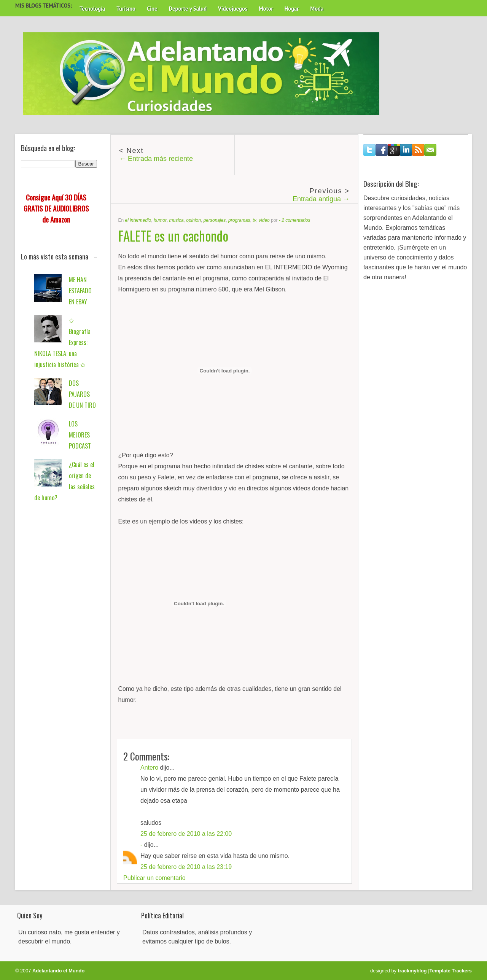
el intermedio (138, 220)
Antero (149, 768)
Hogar (292, 9)
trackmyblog (412, 971)
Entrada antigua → (321, 199)
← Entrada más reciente (156, 159)
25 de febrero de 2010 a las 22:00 (186, 834)
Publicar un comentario (154, 878)
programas (239, 220)
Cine (152, 9)
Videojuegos (233, 9)
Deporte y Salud (188, 9)
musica (177, 220)
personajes (215, 220)
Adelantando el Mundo (58, 971)
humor (160, 220)
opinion (193, 220)
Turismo (126, 9)
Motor (266, 9)
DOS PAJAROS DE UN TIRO (82, 394)
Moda (317, 9)
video (264, 220)
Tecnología (92, 9)
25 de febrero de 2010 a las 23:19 (186, 867)
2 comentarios (296, 220)
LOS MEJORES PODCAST (80, 435)
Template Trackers (451, 971)
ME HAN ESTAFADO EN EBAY (80, 291)
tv (254, 220)
